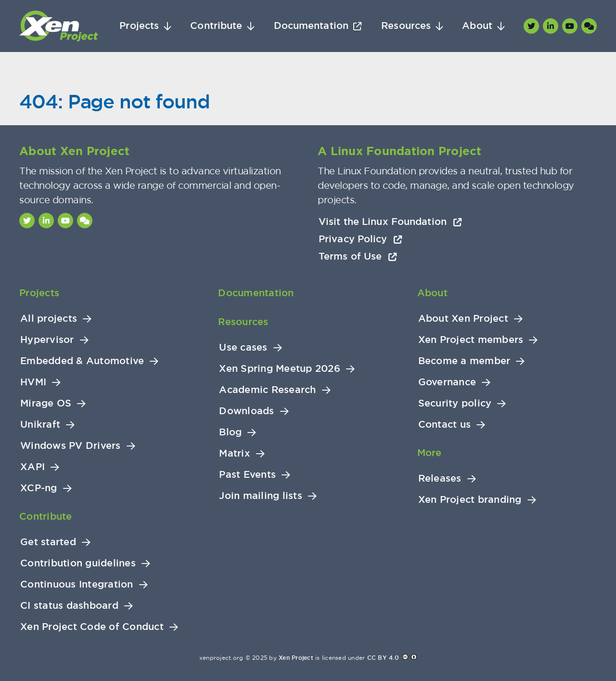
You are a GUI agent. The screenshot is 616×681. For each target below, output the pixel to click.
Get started (48, 542)
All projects (49, 319)
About (477, 26)
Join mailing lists (261, 496)
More (430, 453)
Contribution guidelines (78, 563)
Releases (440, 478)
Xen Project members (471, 340)
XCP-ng (39, 488)
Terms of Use (358, 256)
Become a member (464, 361)
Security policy (455, 403)
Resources (406, 26)
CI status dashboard (69, 606)
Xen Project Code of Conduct (92, 627)
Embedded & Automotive (82, 361)
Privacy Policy (360, 239)
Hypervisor (47, 340)
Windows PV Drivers (71, 446)
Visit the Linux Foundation (390, 222)
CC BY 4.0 (383, 658)
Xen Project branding (470, 500)
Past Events (247, 475)
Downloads (246, 411)
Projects (139, 26)
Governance (447, 382)
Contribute (216, 26)
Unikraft (40, 425)
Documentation (311, 26)
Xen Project (296, 658)
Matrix (235, 453)
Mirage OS (46, 403)
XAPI (32, 467)
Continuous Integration (77, 584)
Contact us (445, 425)
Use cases (243, 347)
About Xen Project (463, 319)
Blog (230, 432)
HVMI (33, 382)
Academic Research (267, 390)
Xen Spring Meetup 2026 (280, 369)
